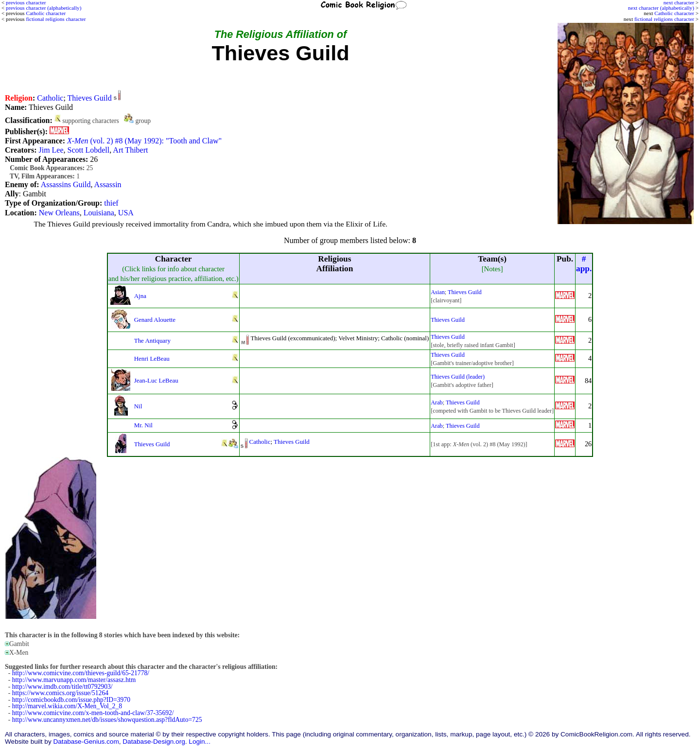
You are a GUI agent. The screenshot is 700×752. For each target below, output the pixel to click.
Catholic (50, 98)
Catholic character (674, 13)
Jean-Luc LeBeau (156, 380)
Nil (138, 406)
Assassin (108, 184)
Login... (200, 742)
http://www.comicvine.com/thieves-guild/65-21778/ (81, 673)
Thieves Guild (90, 98)
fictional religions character (664, 19)
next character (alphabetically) (661, 8)
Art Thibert (130, 150)
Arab (437, 402)
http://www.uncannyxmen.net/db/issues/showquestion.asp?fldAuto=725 (107, 720)
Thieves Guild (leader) (458, 377)
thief (111, 203)
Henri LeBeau (152, 359)
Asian (438, 292)
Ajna (140, 296)
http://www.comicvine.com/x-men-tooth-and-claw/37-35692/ (93, 713)
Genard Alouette (155, 320)
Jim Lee (51, 150)
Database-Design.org (154, 742)
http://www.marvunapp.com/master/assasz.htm (74, 680)
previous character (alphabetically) (44, 8)
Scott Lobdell (89, 150)
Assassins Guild (66, 184)
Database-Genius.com (86, 742)
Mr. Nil (143, 425)
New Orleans (59, 213)
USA (126, 213)
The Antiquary (152, 341)
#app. (584, 264)
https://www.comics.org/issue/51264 (60, 693)
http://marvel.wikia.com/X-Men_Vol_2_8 (67, 706)
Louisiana (99, 213)
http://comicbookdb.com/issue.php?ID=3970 (71, 700)
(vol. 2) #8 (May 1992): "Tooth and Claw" (144, 141)
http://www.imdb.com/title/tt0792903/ (62, 687)
